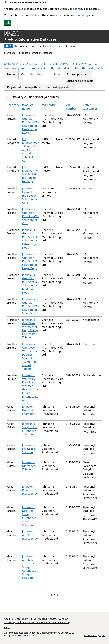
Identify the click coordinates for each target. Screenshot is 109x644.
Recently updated (55, 68)
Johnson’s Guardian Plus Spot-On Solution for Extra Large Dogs (30, 124)
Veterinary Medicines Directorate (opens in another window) (37, 622)
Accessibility (22, 619)
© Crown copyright (95, 635)
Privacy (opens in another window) (50, 619)
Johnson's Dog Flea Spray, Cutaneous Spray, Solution (29, 516)
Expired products (78, 74)
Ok (8, 23)
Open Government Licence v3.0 (56, 633)
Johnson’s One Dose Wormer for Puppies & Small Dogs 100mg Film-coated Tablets (30, 356)
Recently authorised (80, 68)
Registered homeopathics (24, 87)
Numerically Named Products (23, 68)
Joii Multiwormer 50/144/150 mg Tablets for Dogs (31, 174)
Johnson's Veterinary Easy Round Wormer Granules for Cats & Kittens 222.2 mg (30, 388)
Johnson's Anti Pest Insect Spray (30, 535)
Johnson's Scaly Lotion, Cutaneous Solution (30, 429)
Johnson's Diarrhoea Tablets (29, 466)
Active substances (90, 107)
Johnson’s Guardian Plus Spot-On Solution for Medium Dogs (30, 284)
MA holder (49, 105)
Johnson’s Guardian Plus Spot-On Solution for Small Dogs (30, 306)
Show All (10, 64)
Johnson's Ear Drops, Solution (29, 449)
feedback (48, 46)
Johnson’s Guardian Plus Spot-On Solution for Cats (30, 216)
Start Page (10, 53)
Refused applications (60, 87)
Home (11, 74)
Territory (13, 105)
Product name (27, 107)
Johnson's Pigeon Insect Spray (30, 490)
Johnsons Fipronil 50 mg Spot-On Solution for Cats (30, 196)
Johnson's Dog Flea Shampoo (28, 410)
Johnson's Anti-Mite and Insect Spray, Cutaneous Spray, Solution (29, 567)
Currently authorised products (41, 74)
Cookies (82, 15)
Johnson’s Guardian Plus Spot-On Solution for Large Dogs (30, 261)
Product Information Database (30, 39)
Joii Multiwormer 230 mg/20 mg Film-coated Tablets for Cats (31, 150)
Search (99, 68)
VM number (71, 107)
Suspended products (80, 81)
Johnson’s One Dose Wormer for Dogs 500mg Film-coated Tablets (30, 329)
